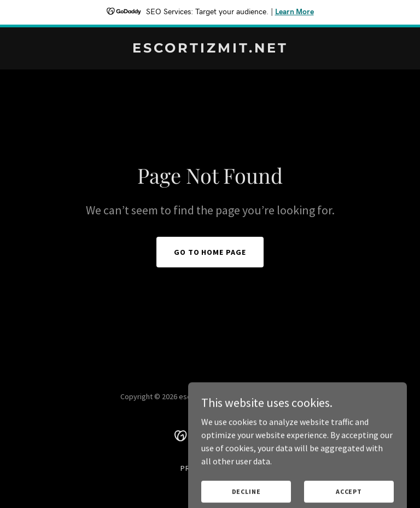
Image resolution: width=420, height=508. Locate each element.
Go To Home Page (210, 252)
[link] (210, 49)
